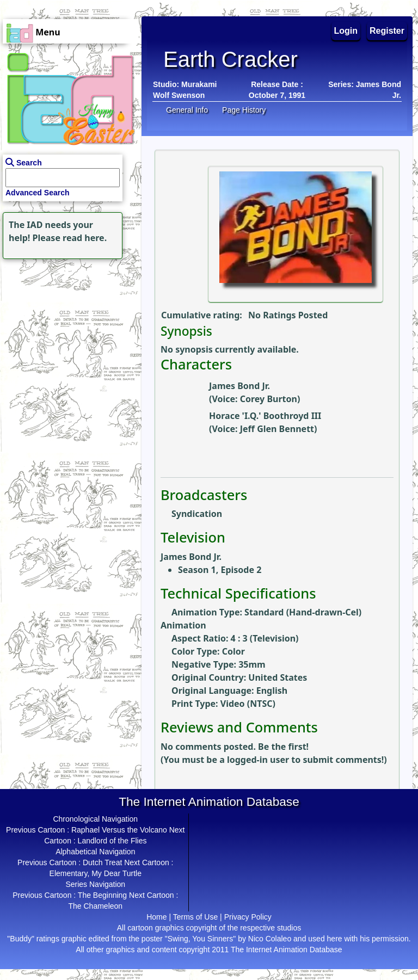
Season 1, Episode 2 (220, 570)
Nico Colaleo (270, 939)
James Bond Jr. (239, 386)
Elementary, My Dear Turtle (96, 873)
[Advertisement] (68, 330)
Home (156, 917)
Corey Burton (269, 399)
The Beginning (102, 895)
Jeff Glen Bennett (277, 429)
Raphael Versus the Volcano (119, 830)
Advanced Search (38, 193)
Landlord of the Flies (112, 841)
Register (387, 31)
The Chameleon (95, 906)
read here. (85, 238)
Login (346, 31)
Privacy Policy (248, 917)
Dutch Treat (102, 862)
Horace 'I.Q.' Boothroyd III (265, 416)
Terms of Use (195, 917)
